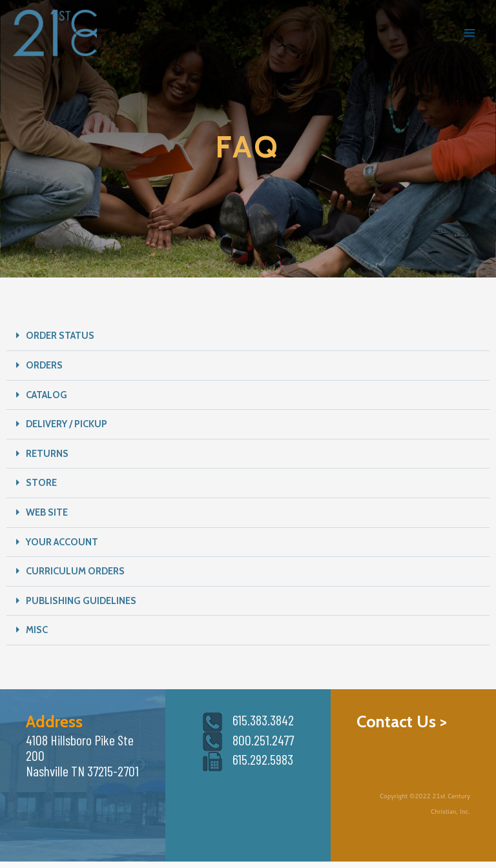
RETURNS (47, 454)
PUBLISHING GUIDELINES (81, 601)
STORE (41, 483)
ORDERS (44, 365)
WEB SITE (47, 512)
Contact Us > (402, 721)
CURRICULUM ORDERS (75, 571)
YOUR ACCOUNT (62, 542)
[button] (248, 336)
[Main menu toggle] (470, 33)
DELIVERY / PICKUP (67, 424)
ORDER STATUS (60, 336)
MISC (37, 630)
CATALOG (46, 395)
